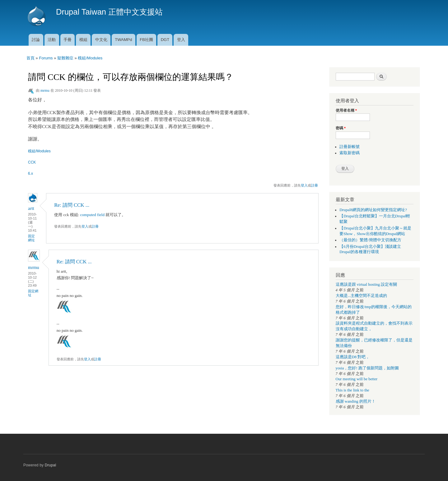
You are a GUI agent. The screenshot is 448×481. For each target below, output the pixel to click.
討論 (36, 40)
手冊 (68, 40)
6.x (30, 173)
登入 (181, 40)
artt (31, 208)
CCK (32, 162)
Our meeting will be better (357, 379)
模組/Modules (90, 58)
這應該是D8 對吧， (353, 357)
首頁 (30, 58)
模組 (83, 40)
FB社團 (146, 40)
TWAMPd (123, 40)
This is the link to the (352, 390)
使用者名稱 (346, 110)
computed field (92, 215)
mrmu (45, 90)
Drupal (51, 465)
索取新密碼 (350, 153)
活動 (52, 40)
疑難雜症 (65, 58)
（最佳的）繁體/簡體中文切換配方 (370, 240)
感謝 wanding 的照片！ (356, 401)
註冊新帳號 (350, 147)
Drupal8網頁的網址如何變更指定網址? (373, 210)
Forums (46, 58)
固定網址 (31, 238)
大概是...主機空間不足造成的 (362, 296)
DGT (165, 40)
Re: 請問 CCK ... (72, 205)
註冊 (315, 185)
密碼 (341, 128)
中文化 (101, 40)
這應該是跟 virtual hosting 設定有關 (366, 284)
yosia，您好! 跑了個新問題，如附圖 (367, 368)
